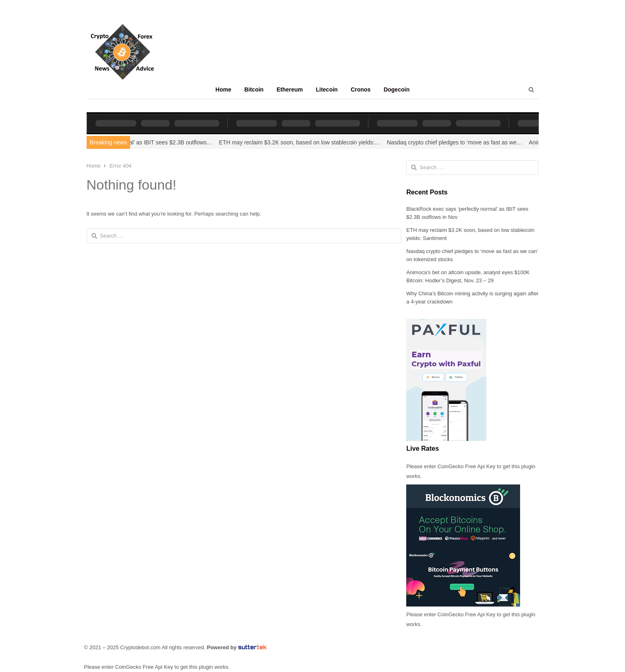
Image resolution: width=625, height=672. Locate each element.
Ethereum (290, 89)
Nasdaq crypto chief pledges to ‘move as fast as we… (460, 142)
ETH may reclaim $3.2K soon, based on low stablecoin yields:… (305, 142)
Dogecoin (396, 89)
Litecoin (327, 89)
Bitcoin (254, 89)
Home (223, 89)
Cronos (360, 89)
